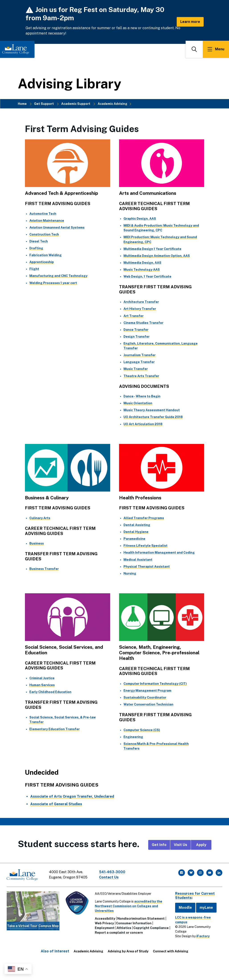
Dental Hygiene (136, 532)
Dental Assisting (137, 525)
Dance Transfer (136, 330)
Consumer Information (134, 923)
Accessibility (105, 919)
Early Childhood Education (50, 692)
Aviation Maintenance (47, 221)
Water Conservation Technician (148, 704)
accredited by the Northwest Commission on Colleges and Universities (129, 906)
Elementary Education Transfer (55, 729)
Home (22, 104)
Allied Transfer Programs (144, 518)
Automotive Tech (43, 214)
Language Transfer (139, 362)
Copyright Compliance (151, 928)
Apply (201, 845)
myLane (206, 908)
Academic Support (76, 104)
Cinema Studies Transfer (143, 323)
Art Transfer (134, 316)
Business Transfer (44, 569)
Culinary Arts (40, 518)
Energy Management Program (147, 691)
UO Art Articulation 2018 (143, 424)
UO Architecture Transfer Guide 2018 (153, 417)
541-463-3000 (112, 872)
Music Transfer (136, 369)
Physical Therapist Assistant (147, 567)
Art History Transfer (140, 309)
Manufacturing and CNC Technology (58, 276)
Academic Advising (112, 104)
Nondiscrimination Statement (141, 919)
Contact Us (109, 877)
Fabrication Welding (46, 255)
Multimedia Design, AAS (142, 263)
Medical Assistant (138, 560)
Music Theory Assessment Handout (152, 410)
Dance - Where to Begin (142, 396)
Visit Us (180, 845)
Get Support (44, 104)
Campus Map (49, 926)
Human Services (42, 685)
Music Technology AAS (142, 270)
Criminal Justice (42, 678)
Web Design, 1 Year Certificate (147, 277)
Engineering (133, 737)
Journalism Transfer (140, 355)
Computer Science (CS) (142, 730)
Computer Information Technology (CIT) (155, 684)
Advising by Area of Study (128, 951)
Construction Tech (44, 234)
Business (37, 543)
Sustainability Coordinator (145, 697)
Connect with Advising (171, 951)
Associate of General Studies (56, 804)
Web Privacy (104, 923)
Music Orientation (138, 403)
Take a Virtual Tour (22, 926)
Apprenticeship (42, 262)
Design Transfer (137, 337)
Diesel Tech (39, 241)
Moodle (185, 908)
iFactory (203, 936)
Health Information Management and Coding (159, 553)
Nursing (130, 573)
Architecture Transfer (141, 302)
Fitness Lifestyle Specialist (146, 546)
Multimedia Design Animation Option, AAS (157, 256)
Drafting (36, 248)
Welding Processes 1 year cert (53, 283)
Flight (34, 269)
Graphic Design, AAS (140, 219)
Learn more (190, 22)
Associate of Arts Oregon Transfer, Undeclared (72, 796)
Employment (105, 928)
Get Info (159, 845)
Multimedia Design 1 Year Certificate (152, 249)
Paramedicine (134, 539)
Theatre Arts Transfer (141, 376)
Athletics (124, 928)
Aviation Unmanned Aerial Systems (57, 228)
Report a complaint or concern (119, 933)
